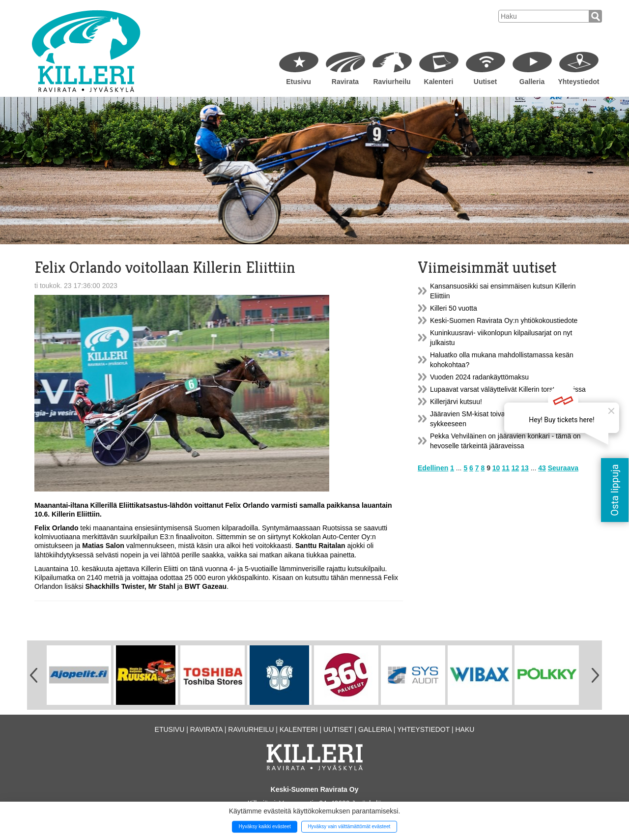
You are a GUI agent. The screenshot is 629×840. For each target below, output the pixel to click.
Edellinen (433, 468)
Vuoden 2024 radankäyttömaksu (479, 377)
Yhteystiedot (578, 82)
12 (515, 468)
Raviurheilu (392, 82)
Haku (465, 729)
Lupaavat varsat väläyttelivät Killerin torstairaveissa (508, 389)
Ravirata (345, 82)
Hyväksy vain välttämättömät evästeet (349, 826)
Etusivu (299, 82)
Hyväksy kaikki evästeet (265, 826)
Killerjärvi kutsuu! (456, 402)
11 (506, 468)
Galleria (532, 82)
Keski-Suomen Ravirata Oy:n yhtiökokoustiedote (504, 320)
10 (496, 468)
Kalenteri (439, 82)
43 (542, 468)
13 (525, 468)
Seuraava (563, 468)
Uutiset (485, 82)
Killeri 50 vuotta (454, 308)
